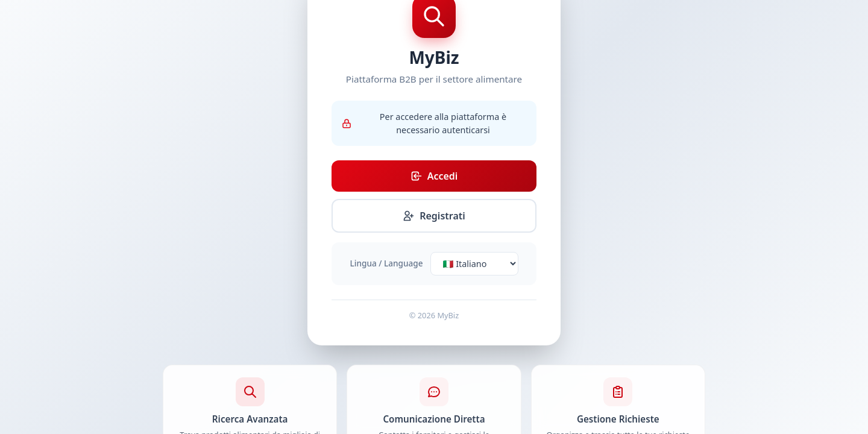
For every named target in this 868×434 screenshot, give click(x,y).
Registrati (434, 216)
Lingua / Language (387, 263)
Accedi (434, 176)
